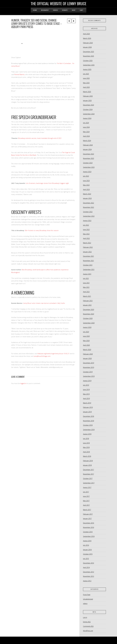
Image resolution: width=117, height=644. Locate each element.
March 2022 (87, 243)
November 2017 (89, 474)
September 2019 (89, 376)
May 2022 (86, 234)
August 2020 (87, 327)
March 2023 (87, 194)
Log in (85, 617)
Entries (87, 622)
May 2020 (86, 341)
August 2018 (87, 434)
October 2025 (88, 61)
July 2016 (86, 545)
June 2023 (86, 181)
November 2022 (89, 207)
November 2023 (89, 158)
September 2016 (89, 536)
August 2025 (87, 69)
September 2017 (89, 483)
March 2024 (87, 141)
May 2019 (86, 394)
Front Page (87, 595)
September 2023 (89, 167)
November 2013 (89, 576)
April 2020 (86, 345)
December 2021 (89, 256)
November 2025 (89, 56)
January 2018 (87, 465)
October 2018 (88, 425)
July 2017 (86, 492)
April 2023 (86, 189)
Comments (88, 626)
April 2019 (86, 398)
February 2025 (88, 96)
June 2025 (86, 78)
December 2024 (89, 105)
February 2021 (88, 301)
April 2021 (86, 292)
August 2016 (87, 541)
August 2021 (87, 274)
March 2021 (87, 296)
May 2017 (86, 501)
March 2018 (87, 456)
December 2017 (89, 470)
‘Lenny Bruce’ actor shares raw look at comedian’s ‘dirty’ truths (44, 303)
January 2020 (87, 358)
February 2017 (88, 514)
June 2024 (86, 127)
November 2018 (89, 421)
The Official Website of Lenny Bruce (59, 3)
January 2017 (87, 519)
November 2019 (89, 367)
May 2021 (86, 287)
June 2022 (86, 230)
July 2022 (86, 225)
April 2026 (86, 34)
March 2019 (87, 403)
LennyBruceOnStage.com (42, 356)
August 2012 (87, 581)
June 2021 (86, 283)
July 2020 (86, 332)
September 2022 (89, 216)
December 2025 (89, 52)
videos (85, 603)
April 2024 (86, 136)
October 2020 (88, 318)
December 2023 (89, 154)
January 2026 (87, 47)
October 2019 (88, 372)
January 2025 (87, 100)
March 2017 (87, 510)
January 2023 (87, 198)
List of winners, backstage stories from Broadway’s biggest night (47, 183)
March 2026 (87, 38)
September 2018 (89, 430)
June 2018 (86, 443)
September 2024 (89, 114)
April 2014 (86, 567)
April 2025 (86, 87)
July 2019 (86, 385)
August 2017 (87, 487)
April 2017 (86, 505)
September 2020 (89, 323)
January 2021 (87, 305)
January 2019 (87, 412)
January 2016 (87, 550)
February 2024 (88, 145)
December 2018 (89, 416)
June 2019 (86, 390)
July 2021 (86, 278)
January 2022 (87, 252)
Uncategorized (88, 599)
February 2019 (88, 407)
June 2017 (86, 496)
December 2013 (89, 572)
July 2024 (86, 123)
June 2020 (86, 336)
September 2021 (89, 269)
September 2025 (89, 65)
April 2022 (86, 238)
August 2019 (87, 381)
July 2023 (86, 176)
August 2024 (87, 118)
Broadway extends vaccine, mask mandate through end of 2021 (40, 138)
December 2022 (89, 203)
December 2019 (89, 363)
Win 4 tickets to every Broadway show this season (42, 230)
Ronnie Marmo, (20, 74)
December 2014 (89, 563)
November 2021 (89, 261)
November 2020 (89, 314)
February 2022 (88, 247)
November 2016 (89, 527)
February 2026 (88, 43)
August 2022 (87, 221)
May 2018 (86, 447)
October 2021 (88, 265)
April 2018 (86, 452)
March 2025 (87, 92)
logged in (23, 383)
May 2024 (86, 132)
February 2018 (88, 461)
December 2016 (89, 523)
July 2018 (86, 439)
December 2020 (89, 310)
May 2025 (86, 83)
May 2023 (86, 185)
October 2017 (88, 478)
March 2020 (87, 350)
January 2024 (87, 149)
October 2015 (88, 554)
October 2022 (88, 212)
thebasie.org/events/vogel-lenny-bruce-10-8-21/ (53, 354)
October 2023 (88, 163)
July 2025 (86, 74)
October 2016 (88, 532)
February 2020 (88, 354)
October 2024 (88, 109)
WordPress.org (88, 631)
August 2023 (87, 172)
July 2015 (86, 559)
